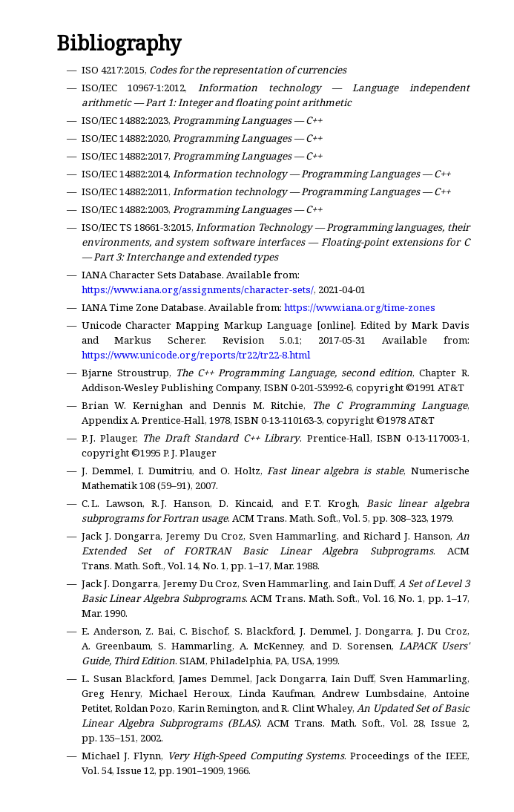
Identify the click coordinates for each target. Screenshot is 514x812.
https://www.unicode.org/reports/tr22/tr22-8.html (196, 355)
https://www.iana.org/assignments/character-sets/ (198, 289)
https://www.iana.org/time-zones (360, 307)
